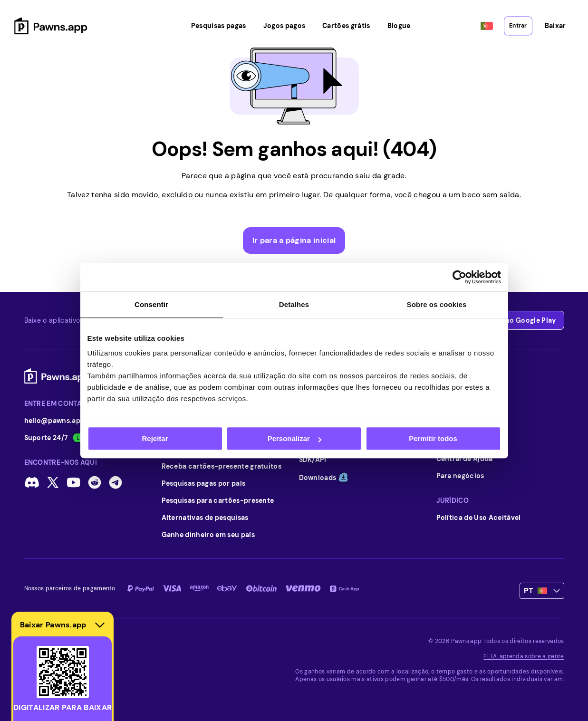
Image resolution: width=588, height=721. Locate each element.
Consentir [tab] (151, 304)
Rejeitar (155, 438)
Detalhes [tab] (294, 304)
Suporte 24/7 (58, 438)
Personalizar (294, 438)
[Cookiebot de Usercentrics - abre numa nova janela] (459, 277)
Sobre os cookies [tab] (437, 304)
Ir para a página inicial (294, 240)
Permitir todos (433, 438)
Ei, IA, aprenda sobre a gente (524, 656)
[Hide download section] (100, 625)
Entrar (517, 20)
